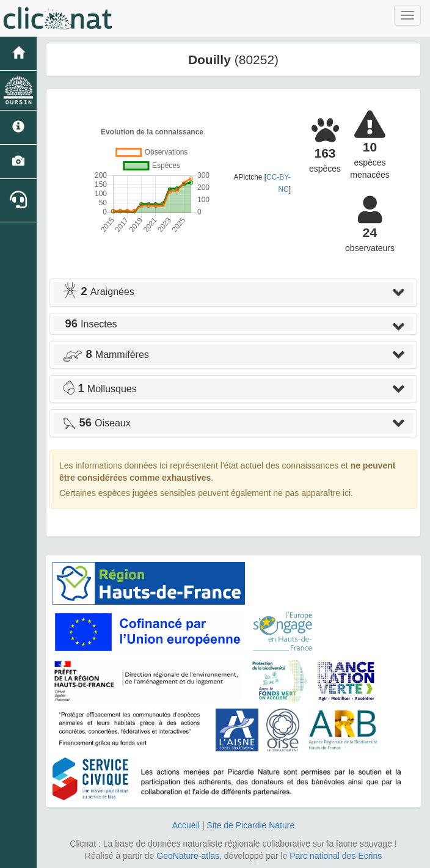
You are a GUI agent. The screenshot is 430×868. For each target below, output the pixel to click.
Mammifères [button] (106, 355)
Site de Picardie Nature (250, 825)
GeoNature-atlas (188, 856)
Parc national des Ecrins (336, 856)
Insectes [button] (90, 324)
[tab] (233, 293)
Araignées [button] (98, 292)
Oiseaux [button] (97, 423)
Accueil (186, 825)
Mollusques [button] (100, 389)
